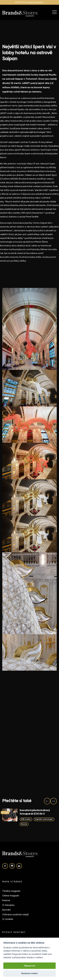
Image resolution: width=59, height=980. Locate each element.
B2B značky (26, 819)
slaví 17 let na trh (35, 2)
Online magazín (11, 896)
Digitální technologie (44, 819)
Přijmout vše (29, 966)
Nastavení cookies (30, 973)
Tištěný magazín (11, 891)
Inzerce (6, 900)
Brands (24, 824)
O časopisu (8, 905)
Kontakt (7, 910)
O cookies (8, 919)
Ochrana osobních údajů (15, 915)
